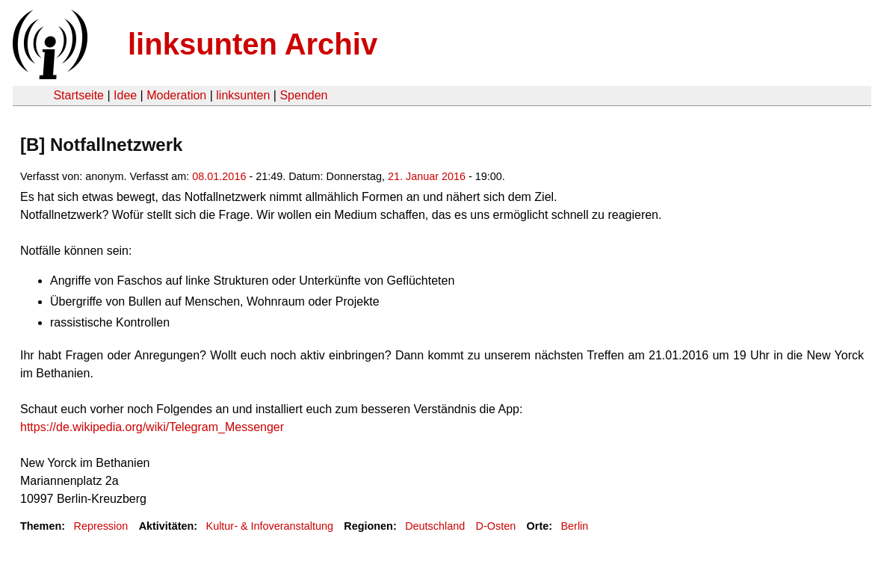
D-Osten (496, 526)
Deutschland (435, 526)
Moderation (176, 95)
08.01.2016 (219, 176)
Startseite (78, 95)
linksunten (243, 95)
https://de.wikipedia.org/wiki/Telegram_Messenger (152, 427)
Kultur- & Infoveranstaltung (270, 526)
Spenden (303, 95)
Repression (101, 526)
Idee (125, 95)
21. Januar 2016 (427, 176)
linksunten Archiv (253, 44)
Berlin (575, 526)
